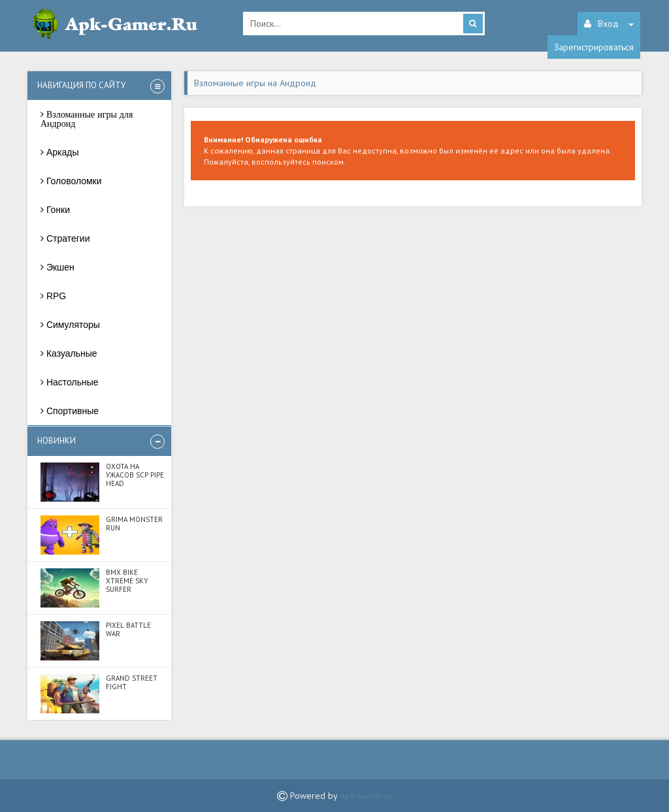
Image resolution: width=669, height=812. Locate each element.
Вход (609, 24)
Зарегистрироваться (594, 47)
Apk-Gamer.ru (366, 796)
